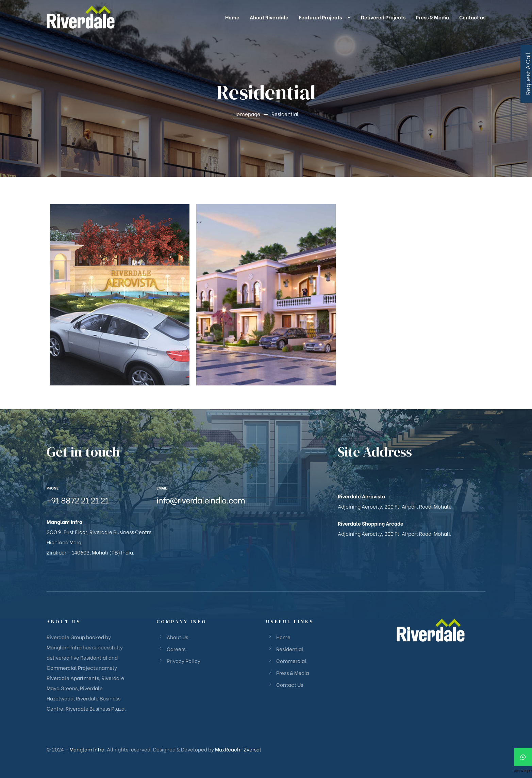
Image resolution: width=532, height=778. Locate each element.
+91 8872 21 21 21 (78, 500)
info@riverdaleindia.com (201, 500)
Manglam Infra (87, 749)
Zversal (252, 749)
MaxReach (228, 749)
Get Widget (523, 771)
